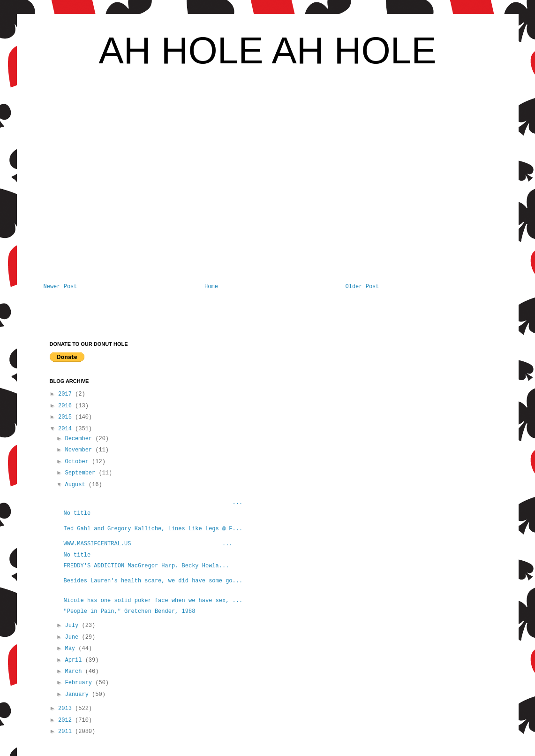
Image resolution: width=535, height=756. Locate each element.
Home (211, 287)
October (78, 462)
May (72, 649)
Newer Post (60, 287)
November (80, 450)
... (153, 503)
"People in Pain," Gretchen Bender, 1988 (129, 611)
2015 (67, 417)
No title (77, 513)
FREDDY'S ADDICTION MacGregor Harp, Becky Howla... (146, 566)
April (75, 660)
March (75, 672)
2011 (67, 732)
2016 (67, 406)
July (73, 626)
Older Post (362, 287)
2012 (67, 720)
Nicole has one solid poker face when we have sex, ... (153, 601)
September (82, 473)
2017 (67, 394)
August (76, 485)
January (78, 695)
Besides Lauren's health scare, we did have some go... (153, 581)
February (80, 683)
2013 (67, 709)
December (80, 439)
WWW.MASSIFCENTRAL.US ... (148, 544)
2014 (67, 429)
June (73, 637)
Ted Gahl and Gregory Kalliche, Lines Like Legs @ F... (153, 529)
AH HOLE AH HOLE (267, 50)
